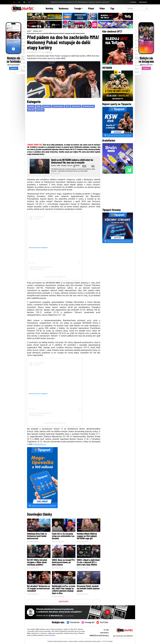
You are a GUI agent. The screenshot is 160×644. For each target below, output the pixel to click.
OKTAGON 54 (76, 166)
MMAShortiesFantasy (99, 636)
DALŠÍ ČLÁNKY (64, 602)
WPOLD (49, 52)
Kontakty (52, 636)
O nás (106, 630)
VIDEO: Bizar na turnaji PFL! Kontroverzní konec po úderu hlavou (64, 563)
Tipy (112, 9)
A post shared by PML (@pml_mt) (55, 277)
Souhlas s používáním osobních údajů (90, 641)
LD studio (110, 641)
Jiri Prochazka (58, 106)
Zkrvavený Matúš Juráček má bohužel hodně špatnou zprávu (88, 589)
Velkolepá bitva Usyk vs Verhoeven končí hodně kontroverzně (37, 536)
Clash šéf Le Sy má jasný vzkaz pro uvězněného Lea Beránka (63, 536)
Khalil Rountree (88, 106)
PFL (59, 556)
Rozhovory (64, 9)
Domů (29, 31)
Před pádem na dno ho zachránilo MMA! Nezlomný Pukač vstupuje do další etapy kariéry (56, 34)
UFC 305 (31, 110)
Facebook (73, 623)
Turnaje (78, 9)
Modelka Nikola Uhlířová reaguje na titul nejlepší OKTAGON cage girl (87, 536)
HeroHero (104, 633)
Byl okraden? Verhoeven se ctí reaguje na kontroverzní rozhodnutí (38, 589)
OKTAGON (86, 530)
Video (102, 9)
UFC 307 (40, 110)
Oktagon (64, 166)
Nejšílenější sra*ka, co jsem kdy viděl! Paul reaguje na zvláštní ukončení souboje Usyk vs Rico (64, 590)
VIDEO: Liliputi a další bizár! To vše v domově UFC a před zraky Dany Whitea (88, 563)
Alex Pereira (76, 106)
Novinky (49, 9)
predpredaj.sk (39, 444)
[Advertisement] (64, 128)
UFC (40, 31)
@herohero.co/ (61, 616)
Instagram (88, 623)
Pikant (91, 9)
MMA (39, 106)
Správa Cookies (73, 641)
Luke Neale (93, 166)
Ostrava (70, 166)
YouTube (102, 623)
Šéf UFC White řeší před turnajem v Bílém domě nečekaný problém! (37, 563)
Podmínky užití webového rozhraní (58, 641)
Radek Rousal (84, 166)
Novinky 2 (47, 106)
